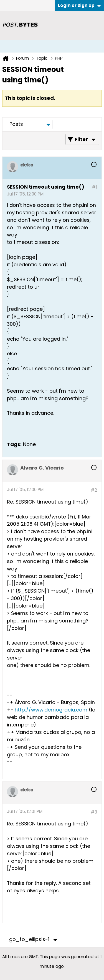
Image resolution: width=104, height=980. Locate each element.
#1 (94, 187)
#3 (94, 812)
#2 (94, 490)
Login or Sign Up (79, 5)
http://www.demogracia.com (51, 710)
